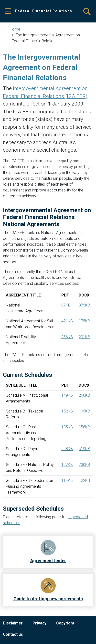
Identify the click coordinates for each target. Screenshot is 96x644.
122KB (84, 480)
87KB (66, 305)
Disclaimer (13, 623)
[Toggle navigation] (8, 11)
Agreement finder (48, 561)
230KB (84, 465)
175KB (84, 321)
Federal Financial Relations (44, 11)
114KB (67, 480)
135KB (67, 427)
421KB (67, 321)
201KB (84, 337)
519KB (84, 449)
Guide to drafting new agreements (48, 599)
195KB (84, 411)
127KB (67, 465)
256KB (67, 337)
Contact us (13, 634)
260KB (84, 395)
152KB (67, 411)
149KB (67, 395)
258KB (67, 449)
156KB (84, 427)
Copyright (65, 623)
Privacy (39, 623)
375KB (84, 305)
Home (15, 29)
